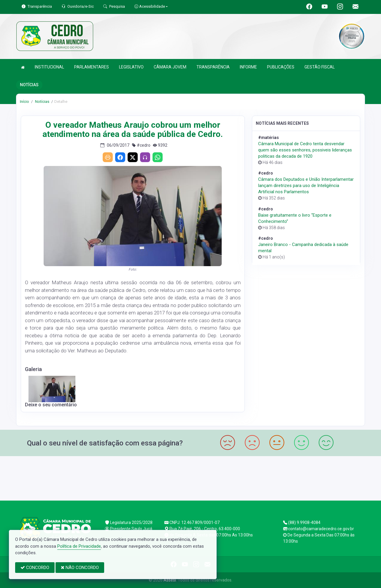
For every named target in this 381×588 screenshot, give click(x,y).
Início (24, 102)
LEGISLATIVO (131, 67)
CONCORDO (35, 568)
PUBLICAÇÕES (281, 67)
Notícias (42, 102)
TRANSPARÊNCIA (213, 67)
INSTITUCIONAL (49, 67)
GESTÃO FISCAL (320, 67)
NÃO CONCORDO (80, 568)
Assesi (170, 580)
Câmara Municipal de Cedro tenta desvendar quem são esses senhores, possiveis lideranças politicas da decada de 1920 (305, 150)
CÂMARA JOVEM (170, 67)
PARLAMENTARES (92, 67)
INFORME (248, 67)
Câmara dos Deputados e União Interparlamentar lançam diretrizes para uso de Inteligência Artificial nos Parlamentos (306, 186)
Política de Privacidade (79, 546)
